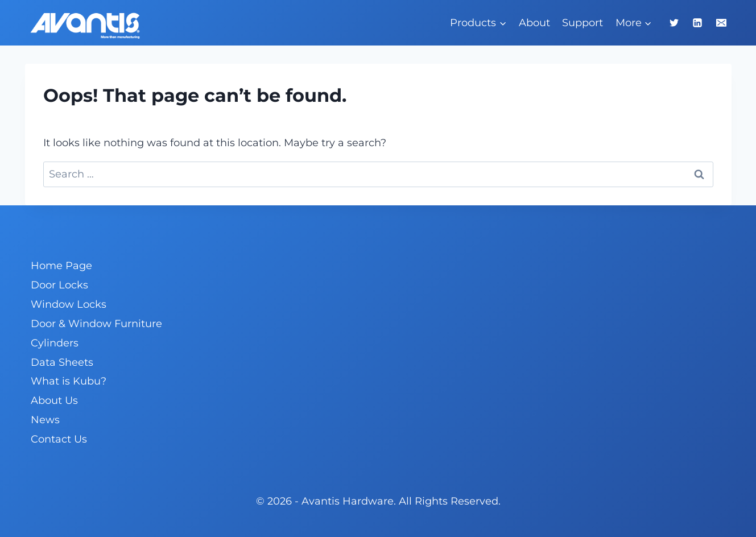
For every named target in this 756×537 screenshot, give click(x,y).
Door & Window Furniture (96, 324)
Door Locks (59, 285)
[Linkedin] (697, 23)
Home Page (61, 266)
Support (583, 23)
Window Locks (69, 304)
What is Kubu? (69, 381)
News (45, 420)
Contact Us (59, 439)
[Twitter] (674, 23)
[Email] (721, 23)
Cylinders (55, 343)
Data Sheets (62, 362)
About (534, 23)
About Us (54, 400)
